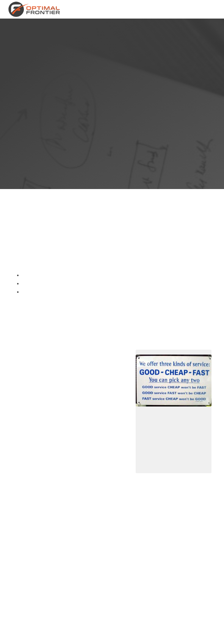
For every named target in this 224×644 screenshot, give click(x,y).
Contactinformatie (132, 637)
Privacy (98, 637)
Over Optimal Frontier (130, 9)
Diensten (98, 9)
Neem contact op (168, 9)
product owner (35, 491)
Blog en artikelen (203, 9)
